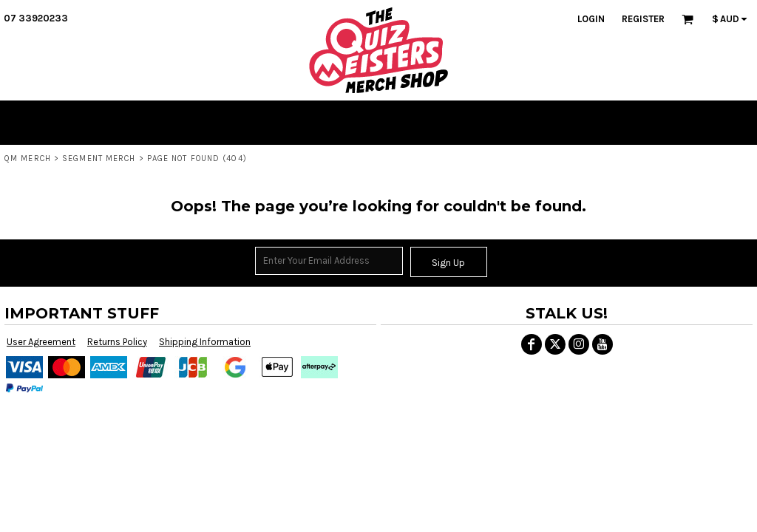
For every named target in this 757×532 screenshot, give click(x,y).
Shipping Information (205, 342)
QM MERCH (28, 158)
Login (591, 19)
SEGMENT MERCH (99, 158)
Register (643, 19)
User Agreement (41, 342)
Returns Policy (117, 342)
